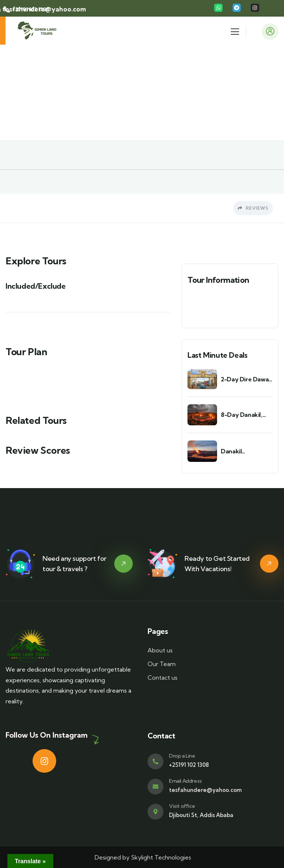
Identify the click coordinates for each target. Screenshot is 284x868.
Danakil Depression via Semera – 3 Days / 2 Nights (246, 451)
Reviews (253, 208)
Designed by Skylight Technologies (142, 857)
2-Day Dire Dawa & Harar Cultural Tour (245, 379)
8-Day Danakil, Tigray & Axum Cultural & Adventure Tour (243, 415)
